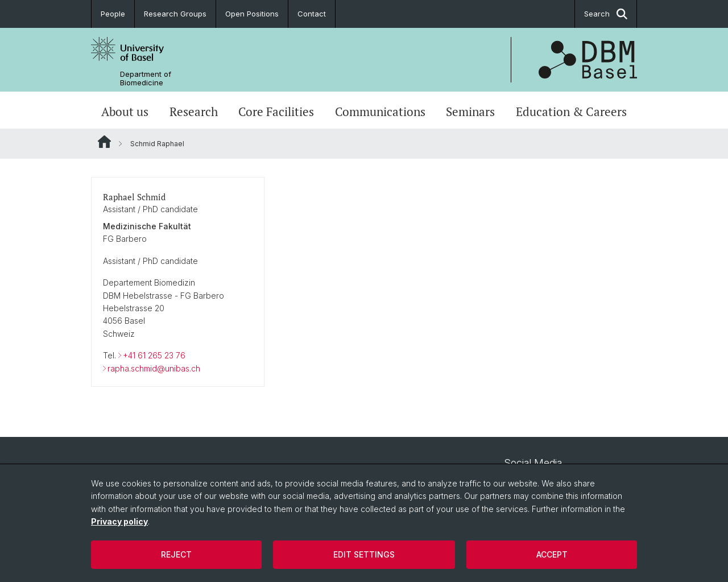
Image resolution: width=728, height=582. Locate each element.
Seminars (470, 112)
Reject (176, 554)
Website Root (104, 142)
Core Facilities (276, 112)
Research (194, 112)
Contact (312, 14)
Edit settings (364, 554)
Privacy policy (119, 521)
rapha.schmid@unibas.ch (154, 368)
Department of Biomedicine (146, 79)
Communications (380, 112)
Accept (552, 554)
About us (125, 112)
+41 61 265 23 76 (154, 355)
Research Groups (175, 14)
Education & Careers (571, 112)
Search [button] (606, 14)
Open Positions (252, 14)
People (113, 14)
